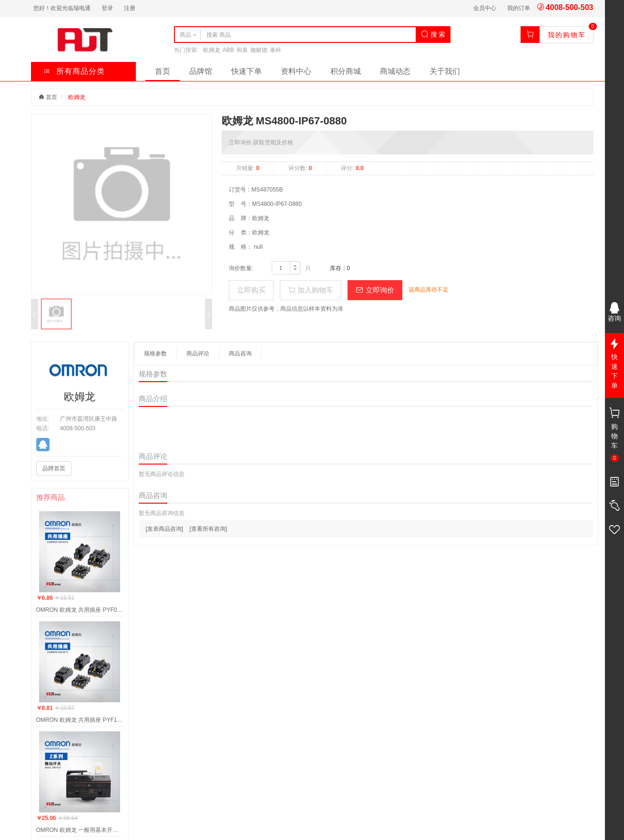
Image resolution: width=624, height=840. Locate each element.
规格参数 (155, 354)
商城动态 (395, 71)
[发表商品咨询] (165, 529)
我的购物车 (567, 35)
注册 (130, 8)
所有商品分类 (74, 71)
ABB (228, 50)
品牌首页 (54, 468)
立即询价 (375, 290)
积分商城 (346, 71)
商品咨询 (240, 354)
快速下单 (246, 71)
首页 (163, 71)
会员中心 (485, 8)
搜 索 (433, 34)
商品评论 (198, 354)
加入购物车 (311, 290)
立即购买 (251, 290)
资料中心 (296, 71)
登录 (107, 8)
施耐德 (259, 50)
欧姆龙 (212, 50)
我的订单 (519, 8)
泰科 (276, 50)
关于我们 (445, 71)
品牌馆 (201, 71)
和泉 (242, 50)
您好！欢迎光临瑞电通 (62, 8)
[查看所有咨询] (209, 529)
